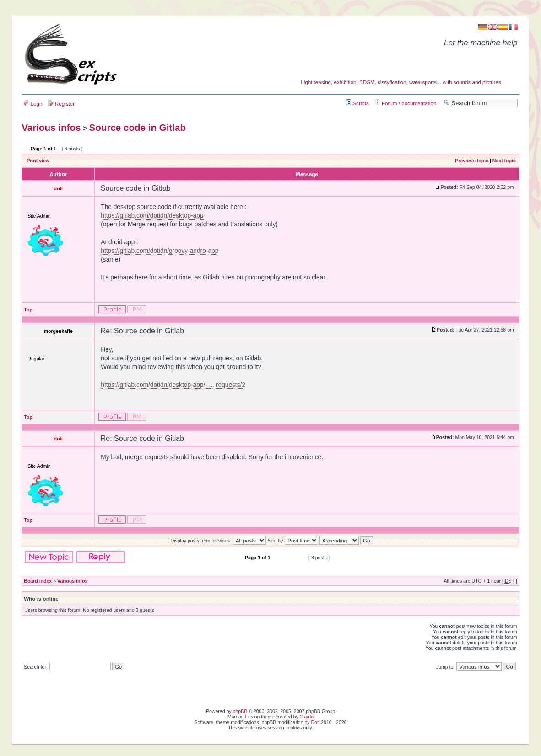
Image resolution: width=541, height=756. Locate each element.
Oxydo (307, 717)
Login (33, 104)
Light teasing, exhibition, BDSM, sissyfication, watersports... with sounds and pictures (401, 82)
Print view (38, 161)
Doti (316, 722)
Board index (38, 581)
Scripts (357, 103)
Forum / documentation (406, 103)
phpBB (240, 711)
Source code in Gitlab (138, 127)
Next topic (504, 161)
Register (61, 104)
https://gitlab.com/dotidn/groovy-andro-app (160, 251)
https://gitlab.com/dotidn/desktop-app (152, 216)
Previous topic (472, 161)
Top (28, 310)
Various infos (51, 127)
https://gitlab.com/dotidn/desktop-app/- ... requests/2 (173, 385)
